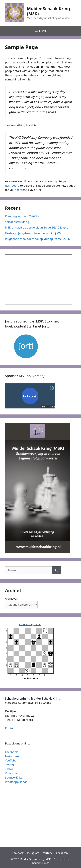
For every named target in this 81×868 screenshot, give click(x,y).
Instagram (12, 756)
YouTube (11, 760)
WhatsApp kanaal (17, 782)
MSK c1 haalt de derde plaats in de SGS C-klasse (37, 227)
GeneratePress (40, 863)
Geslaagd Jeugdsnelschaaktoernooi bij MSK (34, 233)
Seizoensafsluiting (17, 222)
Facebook (11, 752)
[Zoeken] (57, 570)
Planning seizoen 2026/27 (22, 216)
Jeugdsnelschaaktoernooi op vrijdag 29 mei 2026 (37, 239)
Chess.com (12, 773)
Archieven (12, 599)
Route (9, 728)
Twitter (10, 765)
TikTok (9, 769)
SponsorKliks (14, 777)
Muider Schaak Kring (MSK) (48, 11)
